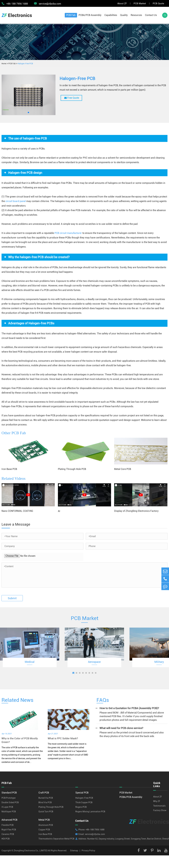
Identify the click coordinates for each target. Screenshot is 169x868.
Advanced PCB (9, 820)
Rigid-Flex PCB (9, 830)
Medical (30, 662)
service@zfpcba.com (47, 3)
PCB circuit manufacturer (68, 233)
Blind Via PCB (45, 802)
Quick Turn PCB (46, 812)
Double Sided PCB (10, 802)
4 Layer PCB (7, 807)
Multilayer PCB (9, 812)
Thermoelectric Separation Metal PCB (56, 839)
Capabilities (111, 15)
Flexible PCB (8, 825)
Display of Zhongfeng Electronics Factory (136, 511)
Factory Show (160, 810)
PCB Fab (71, 15)
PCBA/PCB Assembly (90, 15)
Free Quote (72, 98)
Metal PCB (44, 820)
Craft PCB (44, 793)
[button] (28, 112)
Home (4, 64)
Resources (136, 15)
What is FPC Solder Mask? (63, 738)
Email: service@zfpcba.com (92, 834)
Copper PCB (44, 830)
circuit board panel (16, 201)
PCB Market (140, 3)
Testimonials (159, 806)
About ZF (122, 3)
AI (59, 511)
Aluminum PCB (46, 825)
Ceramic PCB (8, 834)
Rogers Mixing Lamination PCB (90, 812)
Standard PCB (9, 793)
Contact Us (151, 15)
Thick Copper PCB (84, 802)
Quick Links (157, 785)
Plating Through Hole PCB (72, 469)
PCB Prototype (9, 798)
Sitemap (74, 851)
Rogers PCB (81, 807)
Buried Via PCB (46, 798)
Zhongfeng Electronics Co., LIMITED (31, 851)
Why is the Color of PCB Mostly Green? (20, 740)
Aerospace (94, 662)
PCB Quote (158, 3)
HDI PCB (6, 839)
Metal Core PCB (123, 469)
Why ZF (157, 801)
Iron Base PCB (9, 469)
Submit (12, 598)
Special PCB (82, 793)
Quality (124, 15)
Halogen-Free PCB (25, 64)
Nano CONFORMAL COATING (17, 511)
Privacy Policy (88, 851)
